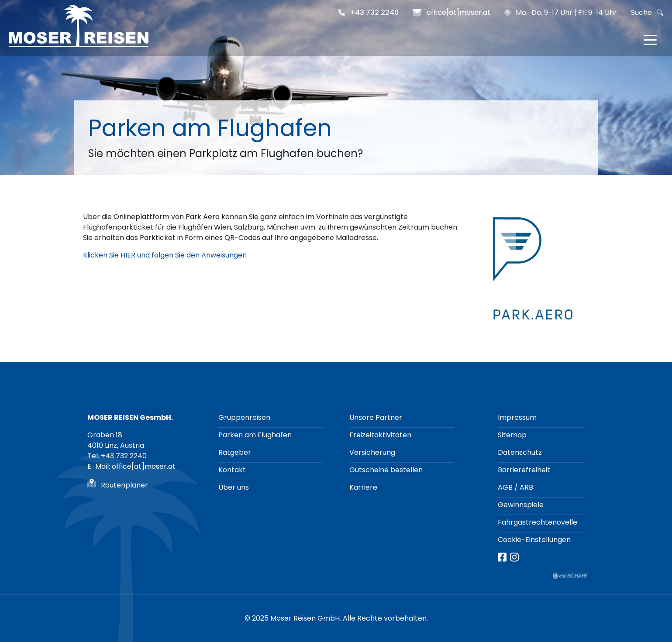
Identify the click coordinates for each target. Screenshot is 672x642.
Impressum (517, 417)
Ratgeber (235, 452)
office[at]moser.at (458, 12)
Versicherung (372, 452)
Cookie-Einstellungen (534, 540)
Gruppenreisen (244, 417)
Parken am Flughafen (255, 435)
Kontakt (232, 470)
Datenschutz (520, 452)
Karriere (363, 487)
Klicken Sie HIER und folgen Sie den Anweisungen (165, 255)
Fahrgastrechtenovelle (538, 522)
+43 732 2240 (374, 12)
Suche (641, 12)
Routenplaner (124, 485)
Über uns (234, 487)
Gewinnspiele (521, 505)
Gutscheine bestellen (386, 470)
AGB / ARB (515, 487)
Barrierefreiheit (524, 470)
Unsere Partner (376, 417)
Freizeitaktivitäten (380, 435)
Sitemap (512, 435)
